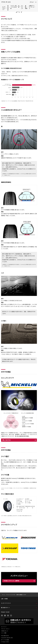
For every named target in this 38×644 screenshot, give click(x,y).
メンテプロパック (4, 8)
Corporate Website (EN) (7, 638)
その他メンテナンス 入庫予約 (11, 581)
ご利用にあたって (5, 631)
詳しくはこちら (7, 440)
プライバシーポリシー (5, 629)
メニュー (32, 2)
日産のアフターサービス (32, 7)
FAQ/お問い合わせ (5, 636)
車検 (16, 6)
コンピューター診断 (13, 7)
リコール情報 (4, 633)
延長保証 (8, 8)
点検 (19, 6)
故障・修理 (26, 7)
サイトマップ (4, 627)
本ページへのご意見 (5, 640)
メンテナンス (22, 7)
